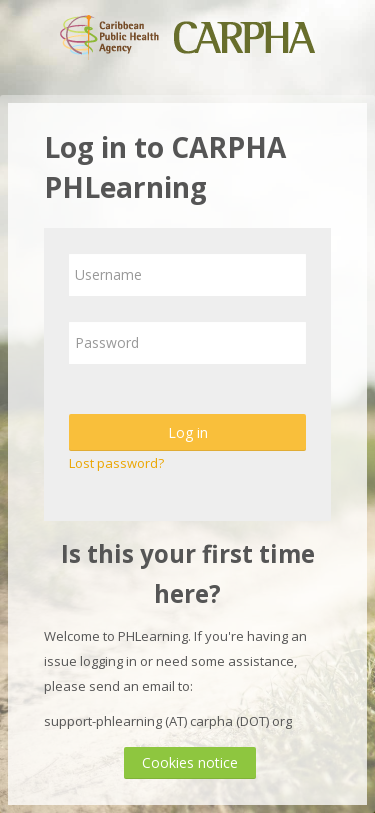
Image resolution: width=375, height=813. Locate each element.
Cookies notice (190, 762)
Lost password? (116, 463)
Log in (188, 432)
